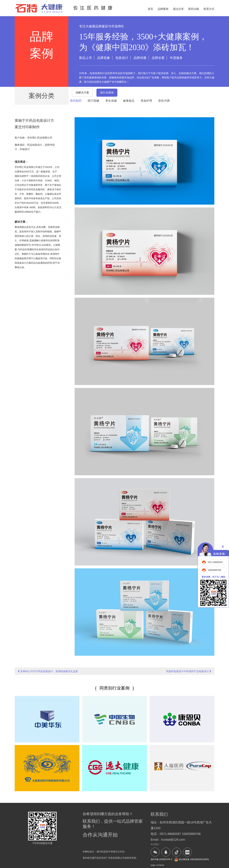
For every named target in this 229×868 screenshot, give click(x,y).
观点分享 (178, 9)
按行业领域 (107, 92)
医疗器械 (93, 101)
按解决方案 (82, 92)
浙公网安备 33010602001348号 (192, 859)
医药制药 (76, 101)
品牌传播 (140, 58)
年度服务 (176, 58)
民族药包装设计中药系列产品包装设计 (189, 671)
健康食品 (129, 101)
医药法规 (194, 9)
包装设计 (122, 58)
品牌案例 (163, 9)
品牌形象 (104, 58)
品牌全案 (158, 58)
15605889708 (214, 570)
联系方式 (209, 9)
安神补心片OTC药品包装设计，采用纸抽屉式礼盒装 (48, 671)
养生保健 (111, 101)
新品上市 (86, 58)
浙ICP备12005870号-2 (161, 859)
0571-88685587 (215, 562)
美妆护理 (146, 101)
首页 (150, 9)
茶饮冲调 (164, 101)
